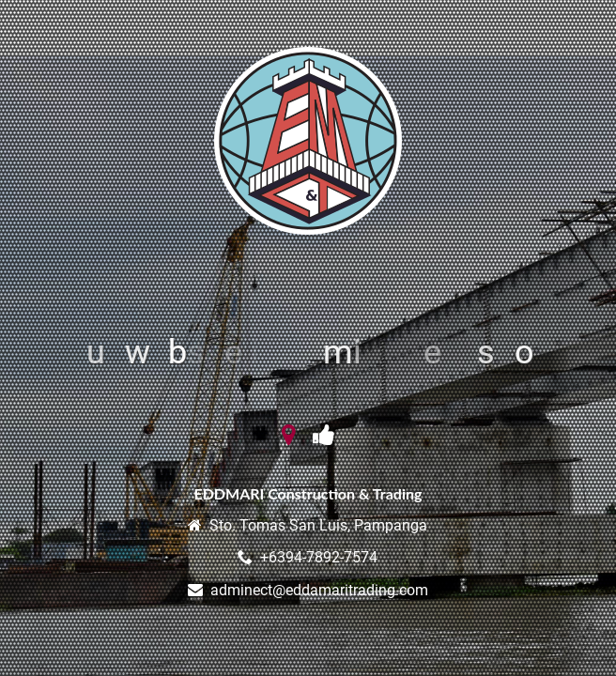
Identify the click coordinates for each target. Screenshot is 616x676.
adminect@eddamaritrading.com (319, 590)
